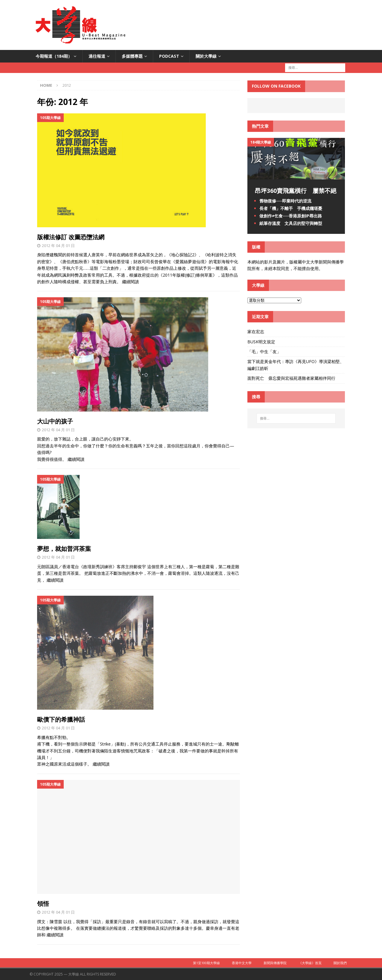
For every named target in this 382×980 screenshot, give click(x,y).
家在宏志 (256, 332)
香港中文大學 (242, 963)
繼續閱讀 (130, 282)
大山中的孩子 (55, 421)
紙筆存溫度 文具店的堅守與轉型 (291, 223)
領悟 (43, 904)
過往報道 (97, 56)
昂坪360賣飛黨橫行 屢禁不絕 (296, 191)
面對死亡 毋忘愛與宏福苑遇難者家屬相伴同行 (292, 378)
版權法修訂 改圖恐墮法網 (71, 237)
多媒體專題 (132, 56)
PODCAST (169, 56)
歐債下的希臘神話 (61, 719)
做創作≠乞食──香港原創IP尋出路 (291, 216)
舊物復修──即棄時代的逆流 (285, 201)
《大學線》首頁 (310, 963)
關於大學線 (206, 56)
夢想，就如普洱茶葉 (64, 549)
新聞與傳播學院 (275, 963)
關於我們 (340, 963)
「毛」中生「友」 (264, 352)
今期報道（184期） (54, 56)
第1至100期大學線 (206, 963)
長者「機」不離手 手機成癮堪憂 (291, 208)
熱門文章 (260, 126)
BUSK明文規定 (261, 342)
